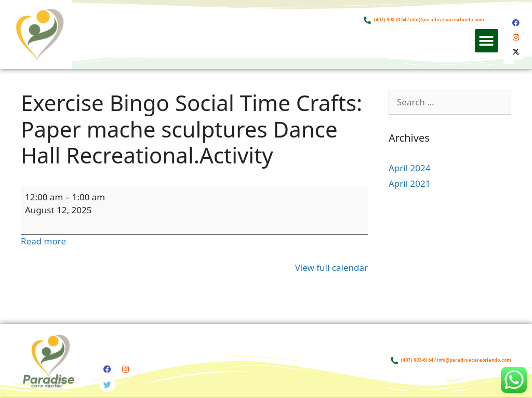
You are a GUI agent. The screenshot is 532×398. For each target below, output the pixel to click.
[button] (487, 41)
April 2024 (409, 168)
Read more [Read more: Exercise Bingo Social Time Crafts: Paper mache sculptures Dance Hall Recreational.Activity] (43, 241)
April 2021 (409, 183)
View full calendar (331, 267)
